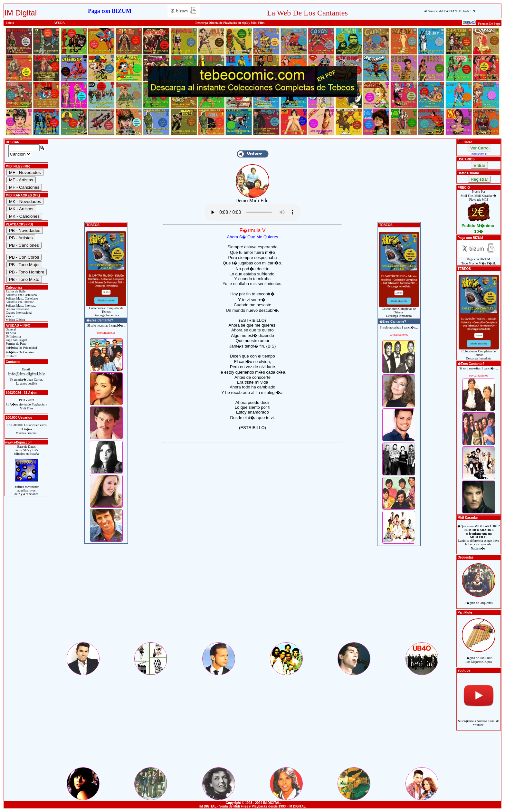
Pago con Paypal (16, 340)
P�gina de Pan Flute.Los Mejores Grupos (479, 656)
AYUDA (59, 23)
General (10, 329)
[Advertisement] (252, 596)
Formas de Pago (16, 344)
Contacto (11, 356)
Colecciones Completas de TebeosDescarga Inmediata (106, 310)
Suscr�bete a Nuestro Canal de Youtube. (479, 719)
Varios (9, 316)
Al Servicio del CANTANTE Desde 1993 (450, 11)
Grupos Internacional (19, 313)
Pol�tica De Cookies (19, 352)
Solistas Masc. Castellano (21, 298)
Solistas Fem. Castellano (21, 295)
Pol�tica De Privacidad (21, 348)
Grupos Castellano (17, 309)
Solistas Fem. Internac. (20, 302)
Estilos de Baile (15, 291)
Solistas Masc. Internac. (20, 306)
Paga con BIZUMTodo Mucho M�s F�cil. (479, 260)
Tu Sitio (10, 333)
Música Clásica (15, 320)
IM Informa (13, 336)
